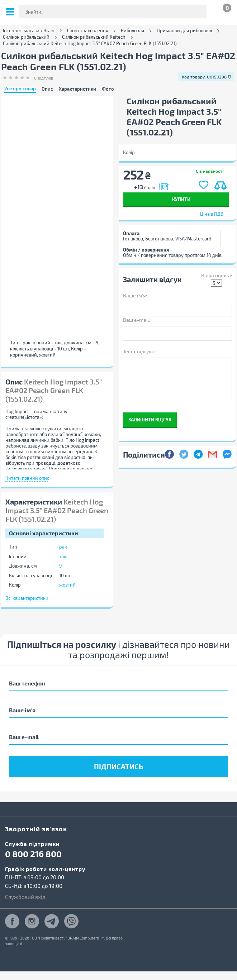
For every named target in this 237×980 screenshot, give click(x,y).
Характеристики (77, 89)
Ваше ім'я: (135, 295)
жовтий (67, 585)
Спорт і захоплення (88, 31)
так (63, 556)
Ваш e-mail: (136, 320)
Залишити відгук (150, 419)
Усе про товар (20, 89)
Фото (108, 89)
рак (63, 547)
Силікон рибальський (26, 37)
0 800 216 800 (33, 854)
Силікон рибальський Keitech (94, 37)
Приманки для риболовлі (184, 31)
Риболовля (132, 31)
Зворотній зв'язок (36, 829)
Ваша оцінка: (217, 275)
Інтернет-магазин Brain (29, 31)
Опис (47, 89)
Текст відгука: (139, 351)
